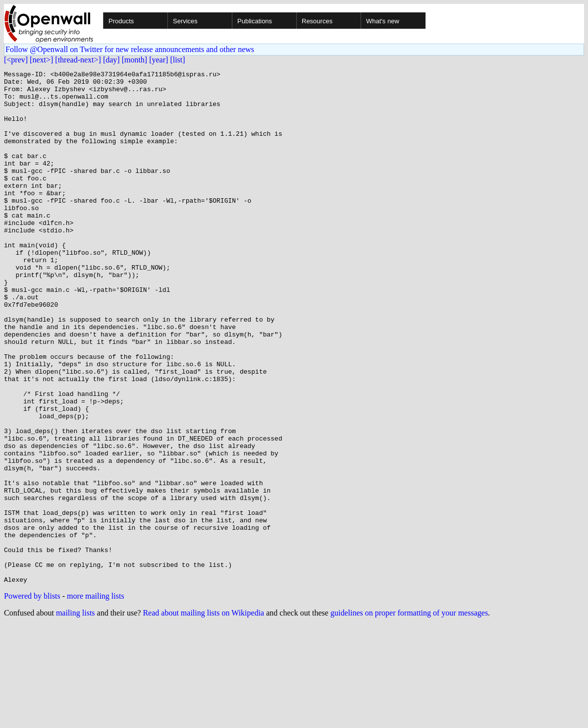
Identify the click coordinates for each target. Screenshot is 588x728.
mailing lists (76, 715)
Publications (255, 21)
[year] (159, 60)
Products (121, 21)
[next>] (41, 60)
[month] (135, 60)
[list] (177, 60)
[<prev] (16, 60)
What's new (383, 21)
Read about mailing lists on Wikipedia (203, 715)
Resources (317, 21)
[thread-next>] (78, 60)
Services (185, 21)
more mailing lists (96, 699)
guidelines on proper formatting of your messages (409, 715)
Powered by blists (32, 699)
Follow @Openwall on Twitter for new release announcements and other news (130, 49)
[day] (111, 60)
